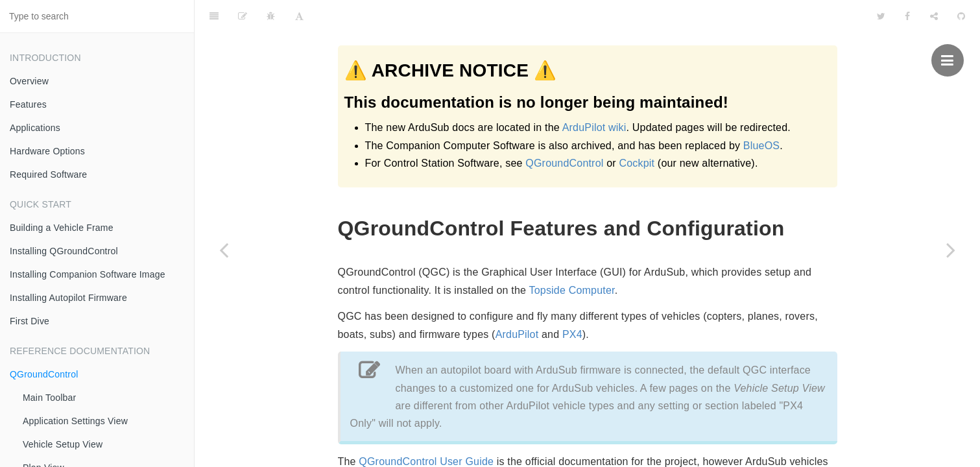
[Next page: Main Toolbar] (951, 250)
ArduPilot (517, 302)
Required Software (48, 174)
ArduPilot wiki (594, 127)
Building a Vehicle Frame (62, 228)
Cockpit (637, 163)
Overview (29, 81)
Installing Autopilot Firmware (68, 298)
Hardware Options (47, 151)
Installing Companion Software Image (88, 274)
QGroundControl (44, 374)
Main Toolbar (49, 398)
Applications (35, 128)
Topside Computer (572, 258)
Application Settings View (75, 421)
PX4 (572, 302)
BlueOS (761, 146)
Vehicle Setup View (63, 444)
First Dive (30, 321)
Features (28, 104)
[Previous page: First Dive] (224, 250)
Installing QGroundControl (64, 251)
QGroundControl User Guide (426, 429)
